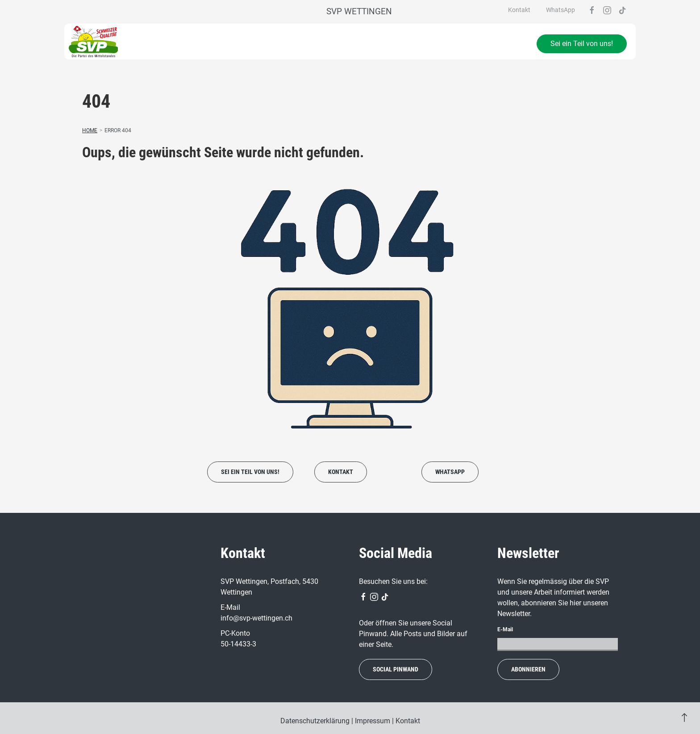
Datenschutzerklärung (315, 721)
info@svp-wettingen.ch (256, 618)
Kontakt (519, 10)
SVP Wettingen (359, 11)
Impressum (373, 721)
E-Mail (505, 629)
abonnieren (528, 669)
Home (90, 130)
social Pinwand (396, 669)
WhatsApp (560, 10)
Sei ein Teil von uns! (582, 44)
